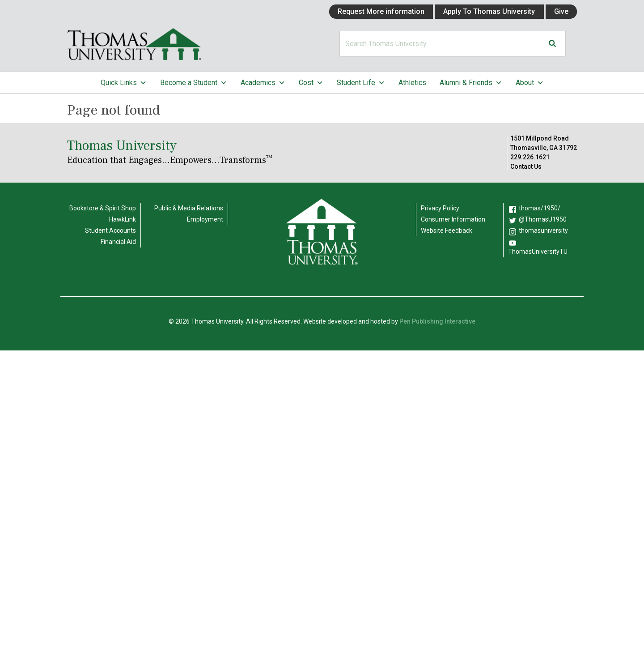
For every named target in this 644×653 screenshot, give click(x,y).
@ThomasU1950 (543, 219)
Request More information (381, 11)
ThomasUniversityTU (538, 252)
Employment (205, 219)
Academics (263, 83)
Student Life (361, 83)
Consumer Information (453, 219)
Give (561, 11)
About (530, 83)
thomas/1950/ (540, 208)
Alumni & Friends (471, 83)
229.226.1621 (530, 157)
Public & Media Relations (189, 208)
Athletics (412, 83)
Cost (311, 83)
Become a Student (194, 83)
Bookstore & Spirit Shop (103, 208)
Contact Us (526, 166)
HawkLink (123, 219)
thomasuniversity (543, 230)
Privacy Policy (440, 208)
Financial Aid (118, 242)
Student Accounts (110, 230)
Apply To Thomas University (489, 11)
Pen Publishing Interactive (437, 321)
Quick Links (124, 83)
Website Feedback (447, 230)
